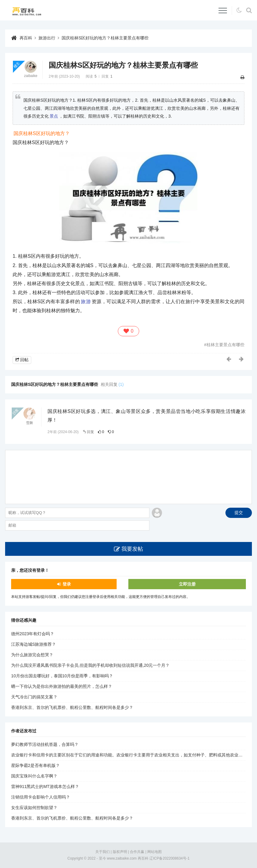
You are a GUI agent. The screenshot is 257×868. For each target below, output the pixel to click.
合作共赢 (137, 852)
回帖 (24, 360)
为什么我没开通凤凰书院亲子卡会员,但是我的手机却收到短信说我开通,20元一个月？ (90, 665)
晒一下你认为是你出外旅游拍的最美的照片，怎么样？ (62, 686)
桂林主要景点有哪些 (225, 345)
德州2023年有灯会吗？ (33, 634)
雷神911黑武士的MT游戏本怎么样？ (45, 786)
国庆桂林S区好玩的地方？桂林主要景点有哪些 (105, 38)
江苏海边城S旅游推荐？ (34, 644)
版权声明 (120, 852)
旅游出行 (47, 38)
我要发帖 (132, 549)
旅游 (86, 302)
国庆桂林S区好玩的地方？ (42, 133)
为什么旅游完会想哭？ (32, 655)
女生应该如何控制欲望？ (34, 808)
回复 (90, 432)
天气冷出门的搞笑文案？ (34, 697)
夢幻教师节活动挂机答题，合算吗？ (45, 744)
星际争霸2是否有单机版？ (35, 765)
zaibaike (31, 76)
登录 (67, 584)
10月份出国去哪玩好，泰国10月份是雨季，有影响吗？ (62, 676)
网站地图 (155, 852)
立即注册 (187, 584)
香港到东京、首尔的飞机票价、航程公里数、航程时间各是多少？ (72, 707)
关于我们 (102, 852)
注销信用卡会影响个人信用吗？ (41, 797)
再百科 (26, 38)
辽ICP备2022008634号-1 (169, 858)
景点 (54, 116)
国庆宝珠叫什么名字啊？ (34, 776)
